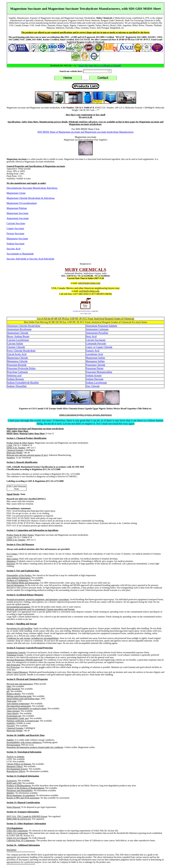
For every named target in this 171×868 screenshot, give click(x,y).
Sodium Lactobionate (96, 383)
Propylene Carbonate (17, 372)
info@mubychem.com (89, 283)
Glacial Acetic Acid (17, 354)
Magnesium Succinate (17, 213)
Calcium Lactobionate (18, 340)
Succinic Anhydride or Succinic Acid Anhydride (30, 259)
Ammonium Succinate (18, 218)
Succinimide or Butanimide (20, 254)
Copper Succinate (15, 228)
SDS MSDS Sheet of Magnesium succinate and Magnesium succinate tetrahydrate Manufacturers (85, 132)
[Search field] (97, 71)
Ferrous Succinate (15, 234)
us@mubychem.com (89, 291)
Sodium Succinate (15, 244)
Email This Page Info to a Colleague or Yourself (100, 66)
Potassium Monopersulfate (99, 372)
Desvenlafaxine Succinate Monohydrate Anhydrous (32, 188)
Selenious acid (14, 376)
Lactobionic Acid (94, 354)
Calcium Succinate (16, 223)
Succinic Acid (13, 249)
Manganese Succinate (17, 239)
